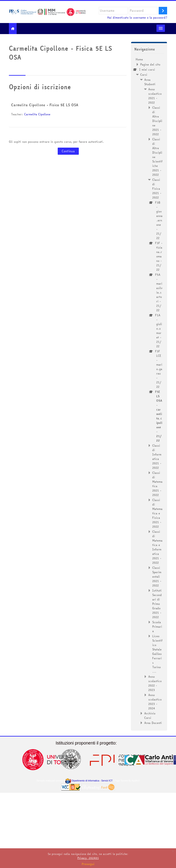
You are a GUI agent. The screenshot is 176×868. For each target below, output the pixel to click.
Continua (68, 151)
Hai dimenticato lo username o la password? (137, 18)
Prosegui (88, 864)
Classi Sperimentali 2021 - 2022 (157, 577)
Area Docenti (153, 723)
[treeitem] (149, 391)
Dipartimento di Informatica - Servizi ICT (89, 781)
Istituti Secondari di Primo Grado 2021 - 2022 (157, 604)
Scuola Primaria (157, 627)
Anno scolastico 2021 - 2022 (155, 96)
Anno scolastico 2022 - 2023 (155, 683)
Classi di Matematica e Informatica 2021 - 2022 (157, 547)
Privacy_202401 (88, 858)
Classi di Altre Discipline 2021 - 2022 (157, 121)
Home (139, 59)
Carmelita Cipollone (37, 114)
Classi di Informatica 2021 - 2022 (157, 457)
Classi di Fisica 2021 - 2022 (157, 189)
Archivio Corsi (150, 716)
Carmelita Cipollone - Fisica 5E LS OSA (45, 105)
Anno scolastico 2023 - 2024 (155, 702)
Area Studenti (150, 82)
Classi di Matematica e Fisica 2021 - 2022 (157, 513)
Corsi (144, 75)
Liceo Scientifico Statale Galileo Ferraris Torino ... (157, 654)
